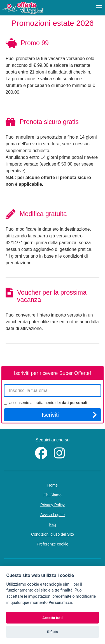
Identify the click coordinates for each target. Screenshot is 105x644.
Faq (52, 524)
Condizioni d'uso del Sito (53, 534)
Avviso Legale (53, 515)
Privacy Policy (53, 505)
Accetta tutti (53, 618)
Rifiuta (52, 632)
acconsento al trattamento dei (46, 403)
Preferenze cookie (53, 544)
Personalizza (60, 603)
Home (53, 485)
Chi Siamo (53, 495)
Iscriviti (69, 415)
